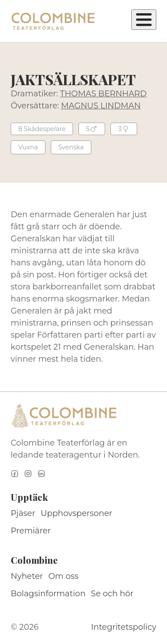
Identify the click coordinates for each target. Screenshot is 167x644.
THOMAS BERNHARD (104, 94)
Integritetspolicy (124, 627)
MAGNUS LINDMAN (101, 106)
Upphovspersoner (76, 513)
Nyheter (27, 576)
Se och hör (112, 594)
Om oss (64, 576)
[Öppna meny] (144, 20)
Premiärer (31, 531)
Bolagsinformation (48, 594)
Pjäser (23, 513)
